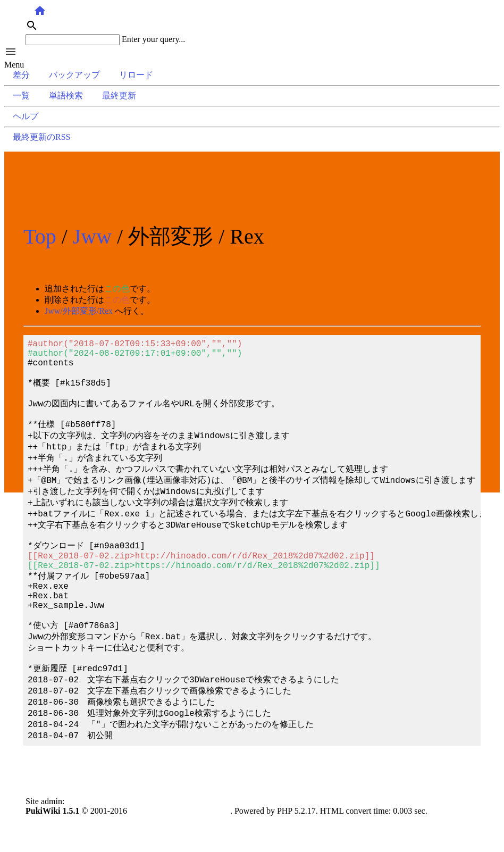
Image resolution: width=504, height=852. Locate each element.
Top (40, 236)
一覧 (21, 95)
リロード (136, 75)
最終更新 (119, 95)
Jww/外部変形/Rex (79, 311)
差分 (21, 75)
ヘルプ (26, 116)
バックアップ (74, 75)
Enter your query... (153, 39)
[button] (252, 53)
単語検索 (66, 95)
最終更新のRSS (41, 137)
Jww (92, 236)
